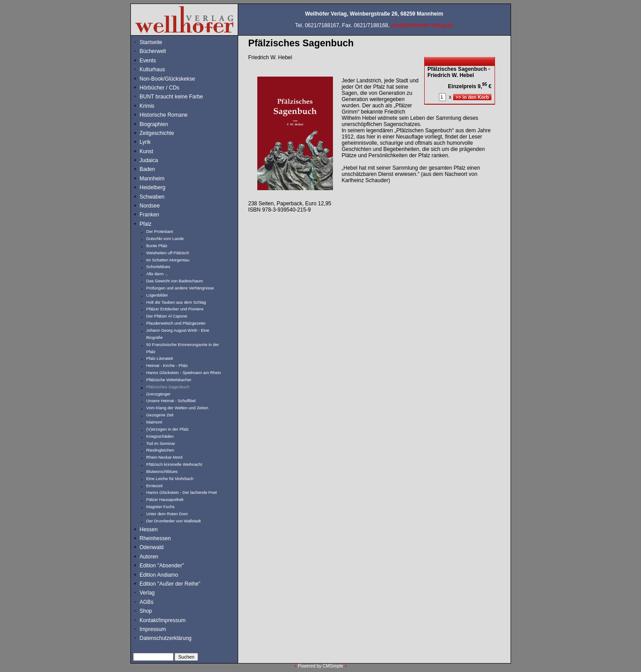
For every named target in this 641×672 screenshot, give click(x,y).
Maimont (154, 422)
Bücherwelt (153, 51)
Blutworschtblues (162, 472)
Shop (146, 611)
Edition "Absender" (162, 566)
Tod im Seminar (161, 444)
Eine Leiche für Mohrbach (170, 479)
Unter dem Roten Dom (167, 514)
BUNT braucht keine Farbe (172, 97)
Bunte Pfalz (157, 246)
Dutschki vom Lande (165, 239)
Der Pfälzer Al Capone (167, 316)
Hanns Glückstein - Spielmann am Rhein (184, 373)
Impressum (153, 629)
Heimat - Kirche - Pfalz (167, 366)
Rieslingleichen (160, 450)
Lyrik (145, 142)
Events (158, 61)
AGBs (147, 602)
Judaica (149, 160)
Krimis (147, 106)
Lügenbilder (157, 295)
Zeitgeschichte (157, 133)
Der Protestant (160, 232)
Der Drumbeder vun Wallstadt (174, 521)
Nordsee (150, 206)
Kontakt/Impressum (163, 620)
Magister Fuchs (161, 507)
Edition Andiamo (159, 575)
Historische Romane (164, 115)
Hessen (149, 529)
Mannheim (152, 179)
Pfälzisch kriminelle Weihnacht (174, 464)
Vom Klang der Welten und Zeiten (177, 408)
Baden (148, 169)
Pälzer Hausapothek (165, 500)
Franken (150, 215)
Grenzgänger (158, 394)
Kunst (147, 151)
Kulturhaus (159, 69)
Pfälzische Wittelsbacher (169, 380)
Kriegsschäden (160, 436)
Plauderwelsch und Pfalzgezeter (176, 323)
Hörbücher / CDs (160, 88)
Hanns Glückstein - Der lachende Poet (182, 493)
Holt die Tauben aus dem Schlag (176, 302)
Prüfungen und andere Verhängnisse (180, 288)
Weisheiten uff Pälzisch (168, 253)
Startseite (151, 42)
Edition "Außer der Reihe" (170, 584)
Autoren (149, 557)
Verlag (147, 593)
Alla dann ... (157, 274)
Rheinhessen (155, 538)
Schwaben (152, 197)
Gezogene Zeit (160, 415)
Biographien (154, 124)
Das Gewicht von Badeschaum (175, 281)
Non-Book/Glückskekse (168, 79)
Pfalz (146, 224)
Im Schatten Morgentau (168, 260)
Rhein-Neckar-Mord (164, 457)
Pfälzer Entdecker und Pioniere (175, 309)
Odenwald (152, 547)
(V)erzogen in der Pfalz (168, 429)
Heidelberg (153, 187)
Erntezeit (155, 486)
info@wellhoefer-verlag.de (422, 25)
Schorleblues (158, 267)
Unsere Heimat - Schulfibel (171, 401)
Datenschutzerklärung (166, 638)
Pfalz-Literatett (160, 358)
